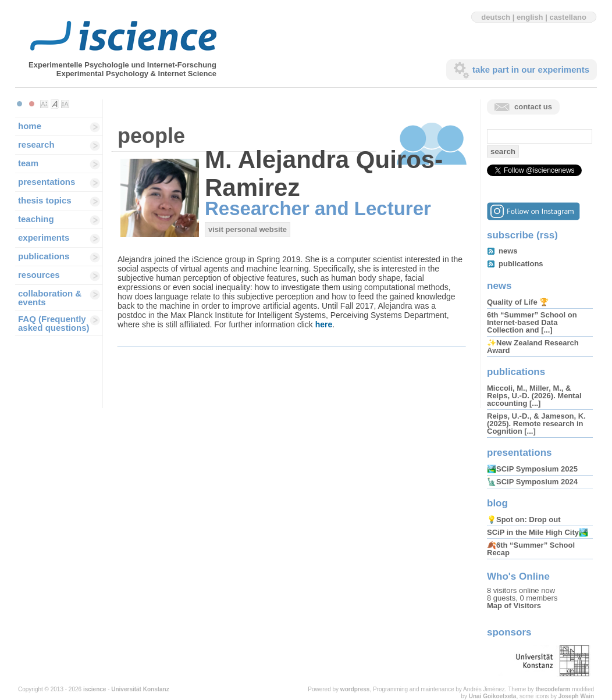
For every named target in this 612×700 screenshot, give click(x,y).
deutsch (496, 17)
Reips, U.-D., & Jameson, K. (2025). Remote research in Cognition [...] (536, 424)
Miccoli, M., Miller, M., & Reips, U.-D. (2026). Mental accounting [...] (534, 396)
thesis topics (45, 200)
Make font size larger (65, 104)
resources (39, 275)
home (30, 126)
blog (497, 503)
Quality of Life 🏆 (518, 302)
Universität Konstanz (140, 689)
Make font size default (55, 104)
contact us (533, 107)
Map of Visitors (514, 606)
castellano (568, 17)
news (508, 251)
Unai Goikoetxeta (493, 696)
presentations (47, 182)
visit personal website (248, 229)
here (324, 324)
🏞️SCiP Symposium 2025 (532, 469)
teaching (36, 219)
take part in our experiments (531, 69)
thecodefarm (553, 689)
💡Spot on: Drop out (524, 519)
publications (44, 256)
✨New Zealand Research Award (533, 347)
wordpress (355, 689)
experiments (44, 237)
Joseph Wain (576, 696)
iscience (95, 689)
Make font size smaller (44, 104)
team (28, 163)
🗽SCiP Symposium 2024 (532, 482)
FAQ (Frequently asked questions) (54, 323)
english (530, 17)
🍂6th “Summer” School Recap (531, 549)
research (36, 144)
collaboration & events (50, 298)
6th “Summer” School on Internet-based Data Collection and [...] (532, 322)
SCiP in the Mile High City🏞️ (538, 532)
